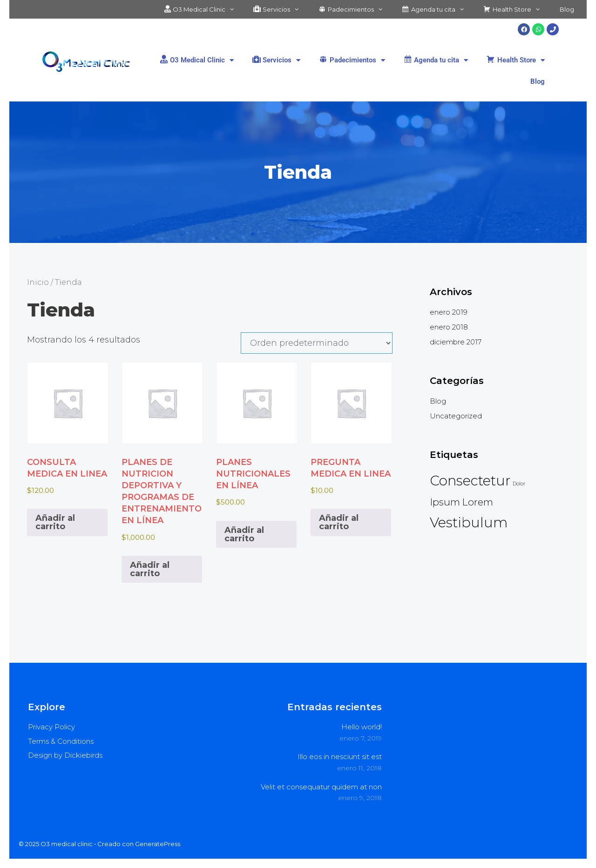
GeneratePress (158, 844)
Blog (567, 9)
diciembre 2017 (456, 342)
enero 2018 (449, 327)
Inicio (38, 282)
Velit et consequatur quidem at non (321, 787)
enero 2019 (449, 312)
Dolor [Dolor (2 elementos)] (519, 484)
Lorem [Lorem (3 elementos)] (477, 502)
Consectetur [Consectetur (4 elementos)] (470, 481)
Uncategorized (456, 416)
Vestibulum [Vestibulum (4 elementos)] (469, 522)
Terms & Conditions (61, 741)
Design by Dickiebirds (65, 755)
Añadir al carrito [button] (55, 522)
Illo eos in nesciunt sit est (340, 757)
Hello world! (362, 727)
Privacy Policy (51, 727)
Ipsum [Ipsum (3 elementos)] (445, 502)
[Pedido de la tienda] (317, 343)
